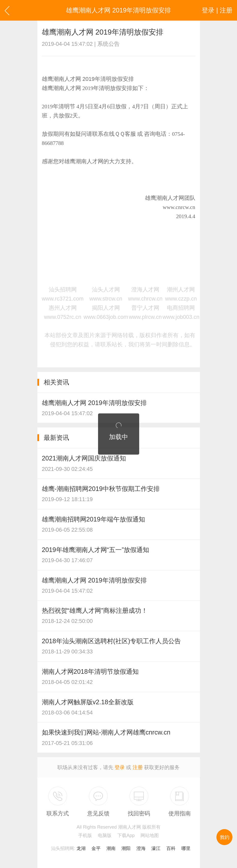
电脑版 (105, 835)
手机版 (85, 835)
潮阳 (126, 848)
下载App (126, 835)
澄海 (141, 848)
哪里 (186, 848)
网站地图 (150, 835)
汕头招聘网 (62, 848)
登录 (120, 767)
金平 (96, 848)
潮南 (111, 848)
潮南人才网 (67, 88)
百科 (171, 848)
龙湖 (81, 848)
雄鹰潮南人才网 (165, 198)
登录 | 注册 (217, 10)
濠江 (156, 848)
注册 (138, 767)
